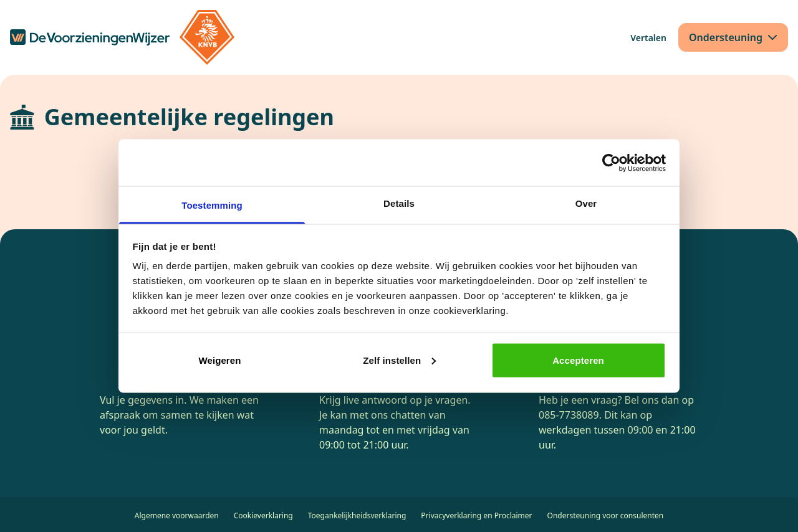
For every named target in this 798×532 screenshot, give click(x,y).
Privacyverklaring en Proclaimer (476, 515)
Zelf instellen (399, 360)
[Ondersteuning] (733, 37)
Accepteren (578, 360)
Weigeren (219, 360)
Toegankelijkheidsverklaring (357, 515)
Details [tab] (399, 203)
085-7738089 (569, 415)
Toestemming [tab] (212, 205)
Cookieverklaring (263, 515)
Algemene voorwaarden (177, 515)
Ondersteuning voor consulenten (606, 515)
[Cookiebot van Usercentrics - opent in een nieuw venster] (611, 163)
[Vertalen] (648, 38)
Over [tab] (586, 203)
